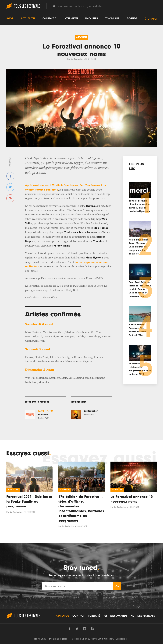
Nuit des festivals (143, 616)
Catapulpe (121, 639)
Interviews (71, 19)
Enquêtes (92, 19)
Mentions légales (58, 639)
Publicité (94, 616)
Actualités (28, 19)
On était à (49, 19)
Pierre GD (96, 639)
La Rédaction (77, 59)
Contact (78, 616)
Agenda (132, 19)
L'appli (151, 19)
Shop (10, 19)
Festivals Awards (115, 616)
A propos (62, 616)
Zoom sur (112, 19)
